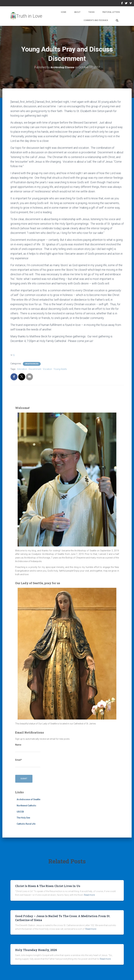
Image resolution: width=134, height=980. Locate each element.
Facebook (122, 4)
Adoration (22, 369)
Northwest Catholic (26, 805)
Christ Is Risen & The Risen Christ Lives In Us (48, 886)
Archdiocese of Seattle (29, 799)
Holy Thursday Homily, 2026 (36, 950)
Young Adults (60, 369)
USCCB (20, 811)
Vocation (47, 369)
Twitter (126, 4)
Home (64, 12)
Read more (89, 895)
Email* (28, 763)
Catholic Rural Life (26, 824)
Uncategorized (32, 364)
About (77, 12)
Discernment (35, 369)
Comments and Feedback (96, 20)
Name (28, 748)
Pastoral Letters (111, 12)
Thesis (91, 12)
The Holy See (23, 818)
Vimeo (131, 4)
